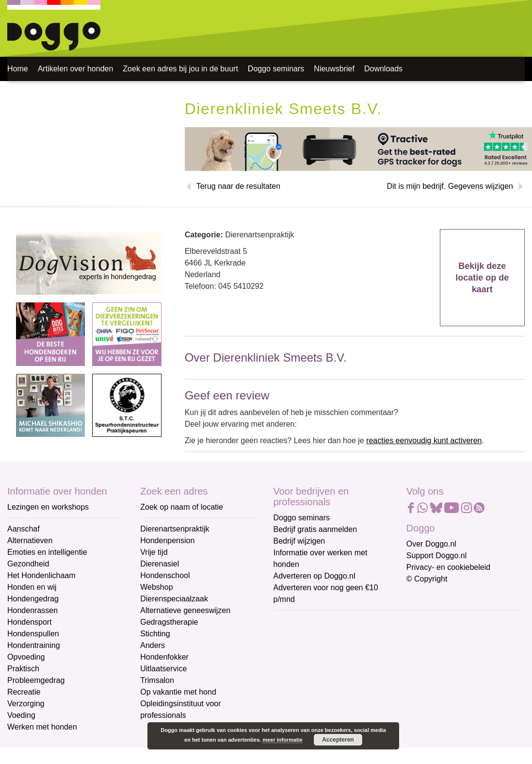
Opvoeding (26, 657)
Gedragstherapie (169, 622)
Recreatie (24, 692)
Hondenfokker (164, 657)
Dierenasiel (160, 564)
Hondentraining (34, 645)
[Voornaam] (343, 669)
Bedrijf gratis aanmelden (315, 529)
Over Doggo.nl (431, 544)
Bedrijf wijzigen (299, 541)
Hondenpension (167, 540)
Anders (153, 645)
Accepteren (338, 740)
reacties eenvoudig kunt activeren (424, 440)
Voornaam (292, 655)
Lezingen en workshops (48, 507)
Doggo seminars (276, 69)
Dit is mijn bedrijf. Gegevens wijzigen (450, 186)
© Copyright (427, 579)
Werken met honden (42, 727)
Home (18, 69)
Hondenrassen (32, 610)
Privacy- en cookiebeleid (448, 567)
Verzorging (26, 704)
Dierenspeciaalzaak (174, 599)
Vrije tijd (154, 552)
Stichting (155, 634)
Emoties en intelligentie (47, 552)
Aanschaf (24, 529)
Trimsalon (157, 680)
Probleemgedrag (36, 680)
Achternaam (295, 687)
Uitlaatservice (163, 669)
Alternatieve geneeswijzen (185, 610)
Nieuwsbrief (334, 69)
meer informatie (282, 740)
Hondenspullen (33, 634)
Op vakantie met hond (178, 692)
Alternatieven (30, 540)
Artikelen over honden (76, 69)
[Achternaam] (343, 701)
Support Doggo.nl (437, 556)
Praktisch (23, 669)
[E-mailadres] (343, 637)
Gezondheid (28, 564)
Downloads (383, 69)
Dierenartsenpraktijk (175, 529)
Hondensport (30, 622)
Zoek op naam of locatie (182, 507)
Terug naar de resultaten (238, 186)
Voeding (21, 715)
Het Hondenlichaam (41, 575)
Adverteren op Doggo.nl (314, 576)
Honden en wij (32, 587)
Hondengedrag (33, 599)
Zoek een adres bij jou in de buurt (180, 69)
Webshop (156, 587)
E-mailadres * (298, 622)
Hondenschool (165, 575)
